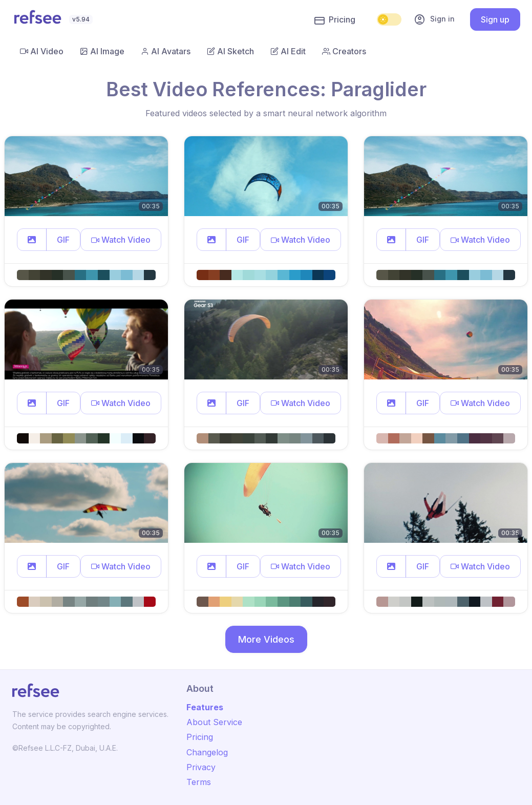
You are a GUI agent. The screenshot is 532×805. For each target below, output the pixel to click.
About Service (214, 722)
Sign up (495, 19)
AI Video (42, 51)
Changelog (207, 752)
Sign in (434, 19)
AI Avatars (166, 51)
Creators (344, 51)
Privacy (201, 767)
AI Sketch (230, 51)
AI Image (102, 51)
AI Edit (288, 51)
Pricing (335, 20)
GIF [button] (63, 240)
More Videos (266, 639)
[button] (32, 240)
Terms (199, 782)
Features (205, 707)
